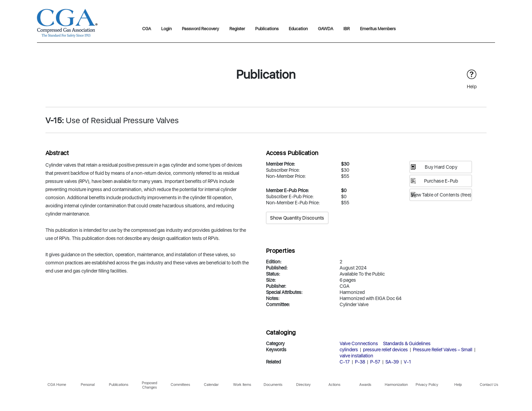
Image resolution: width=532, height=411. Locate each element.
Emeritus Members (378, 29)
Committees (180, 385)
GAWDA (326, 29)
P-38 (360, 362)
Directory (303, 385)
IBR (347, 29)
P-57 (375, 362)
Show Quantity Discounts (297, 218)
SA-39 (392, 362)
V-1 (407, 362)
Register (237, 29)
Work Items (242, 385)
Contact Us (489, 385)
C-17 (345, 362)
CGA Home (57, 385)
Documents (273, 385)
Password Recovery (201, 29)
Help (458, 385)
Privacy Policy (427, 385)
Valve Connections (359, 343)
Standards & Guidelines (407, 343)
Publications (267, 29)
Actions (334, 385)
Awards (365, 385)
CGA (147, 29)
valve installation (356, 356)
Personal (88, 385)
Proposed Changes (149, 385)
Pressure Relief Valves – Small (443, 350)
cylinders (349, 350)
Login (166, 29)
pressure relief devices (385, 350)
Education (298, 29)
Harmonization (396, 385)
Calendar (211, 385)
